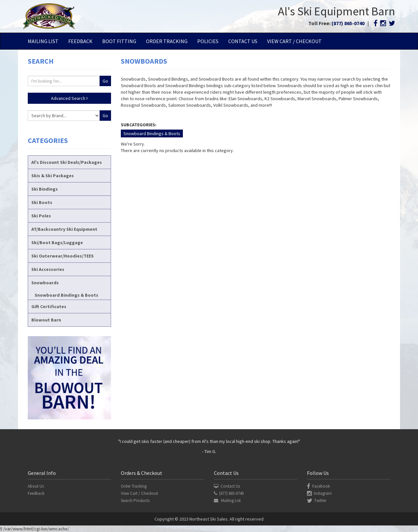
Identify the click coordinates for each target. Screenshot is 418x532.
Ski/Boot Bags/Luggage (57, 243)
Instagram (319, 493)
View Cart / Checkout (294, 41)
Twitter (317, 501)
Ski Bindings (45, 189)
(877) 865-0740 (348, 23)
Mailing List (43, 41)
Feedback (80, 41)
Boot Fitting (119, 41)
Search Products (135, 501)
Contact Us (243, 41)
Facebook (318, 486)
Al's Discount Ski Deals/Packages (67, 162)
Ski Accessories (48, 269)
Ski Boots (42, 202)
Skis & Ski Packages (53, 176)
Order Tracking (167, 41)
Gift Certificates (49, 306)
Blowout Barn (46, 320)
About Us (36, 486)
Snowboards (45, 283)
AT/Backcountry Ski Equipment (64, 229)
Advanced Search (69, 98)
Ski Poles (41, 216)
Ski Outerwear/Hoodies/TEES (63, 256)
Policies (208, 41)
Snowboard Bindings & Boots (66, 295)
